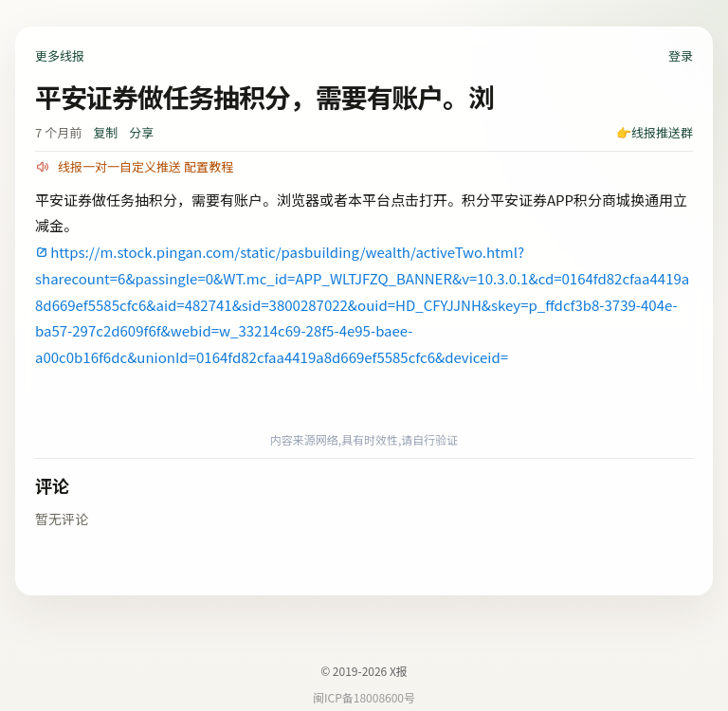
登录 (681, 55)
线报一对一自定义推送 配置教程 (146, 166)
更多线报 (60, 55)
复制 (105, 132)
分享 (141, 132)
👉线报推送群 (655, 132)
